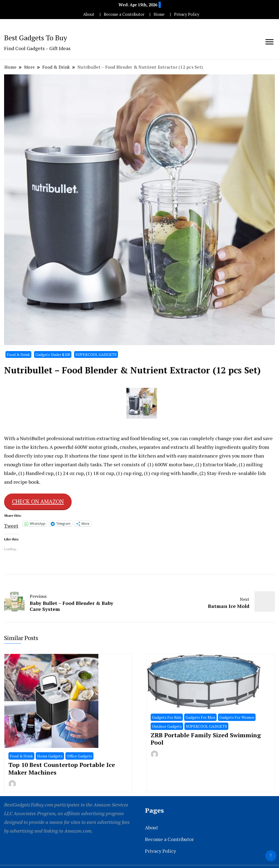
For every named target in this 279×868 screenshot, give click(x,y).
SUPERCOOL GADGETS (96, 354)
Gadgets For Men (200, 717)
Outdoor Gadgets (167, 726)
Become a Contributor (124, 14)
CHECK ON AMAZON (38, 502)
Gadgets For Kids (167, 717)
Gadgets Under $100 (53, 354)
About (89, 14)
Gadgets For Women (237, 717)
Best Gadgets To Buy (36, 38)
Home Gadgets (50, 756)
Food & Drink (18, 354)
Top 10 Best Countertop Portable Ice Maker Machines (62, 768)
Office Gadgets (79, 756)
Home (159, 14)
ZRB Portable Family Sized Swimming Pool (206, 739)
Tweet (11, 524)
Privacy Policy (187, 14)
